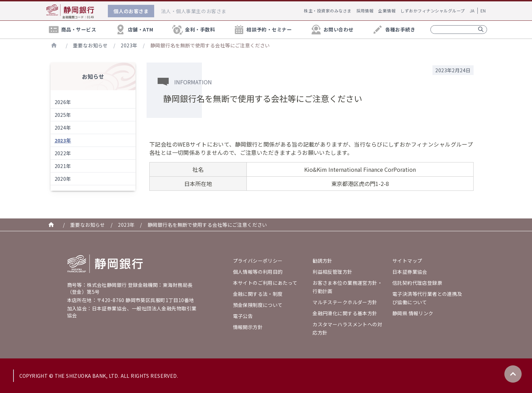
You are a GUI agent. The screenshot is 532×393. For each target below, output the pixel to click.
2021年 (63, 166)
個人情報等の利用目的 (258, 272)
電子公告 (243, 316)
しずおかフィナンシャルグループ (432, 11)
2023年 (129, 45)
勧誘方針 (323, 261)
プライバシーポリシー (258, 261)
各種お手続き (393, 30)
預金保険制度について (258, 305)
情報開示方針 (248, 327)
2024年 (63, 128)
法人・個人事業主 (194, 11)
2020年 (63, 179)
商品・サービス (72, 30)
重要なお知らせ (90, 45)
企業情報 (387, 11)
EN (483, 11)
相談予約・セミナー (262, 30)
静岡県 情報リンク (413, 313)
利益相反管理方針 (332, 272)
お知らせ (93, 76)
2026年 (63, 102)
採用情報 (365, 11)
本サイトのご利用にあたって (265, 283)
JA (472, 11)
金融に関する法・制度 (258, 294)
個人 (131, 11)
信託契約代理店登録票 (417, 283)
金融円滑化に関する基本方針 (345, 313)
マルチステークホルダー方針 (345, 302)
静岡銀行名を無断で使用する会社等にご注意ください (210, 45)
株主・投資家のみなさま (328, 11)
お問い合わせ (332, 30)
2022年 (63, 153)
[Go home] (105, 264)
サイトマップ (407, 261)
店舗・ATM (134, 30)
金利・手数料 (193, 30)
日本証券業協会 (410, 272)
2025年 (63, 115)
